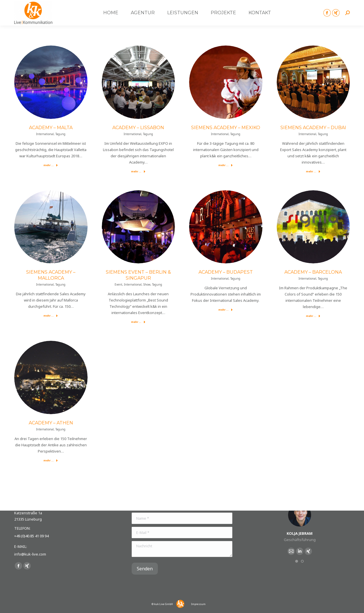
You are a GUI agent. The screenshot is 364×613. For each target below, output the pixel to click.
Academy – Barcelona (313, 272)
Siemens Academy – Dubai (313, 128)
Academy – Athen (51, 423)
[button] (297, 561)
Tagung (60, 134)
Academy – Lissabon (138, 128)
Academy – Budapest (226, 272)
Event (118, 284)
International (45, 134)
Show (147, 284)
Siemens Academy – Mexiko (226, 128)
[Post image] (51, 82)
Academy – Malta (51, 128)
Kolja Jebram (300, 533)
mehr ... (51, 165)
